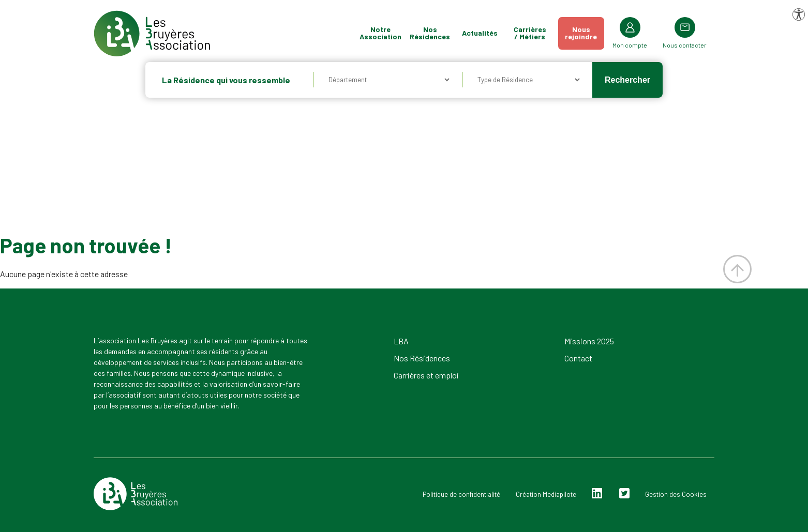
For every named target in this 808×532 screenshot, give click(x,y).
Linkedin (597, 493)
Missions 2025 (589, 341)
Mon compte (630, 45)
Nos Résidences (430, 33)
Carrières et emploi (426, 375)
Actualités (480, 33)
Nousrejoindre (581, 33)
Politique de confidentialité (461, 494)
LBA (401, 341)
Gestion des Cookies (676, 494)
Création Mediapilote (546, 494)
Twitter (624, 493)
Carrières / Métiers (530, 33)
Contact (578, 358)
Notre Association (380, 33)
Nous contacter (685, 45)
